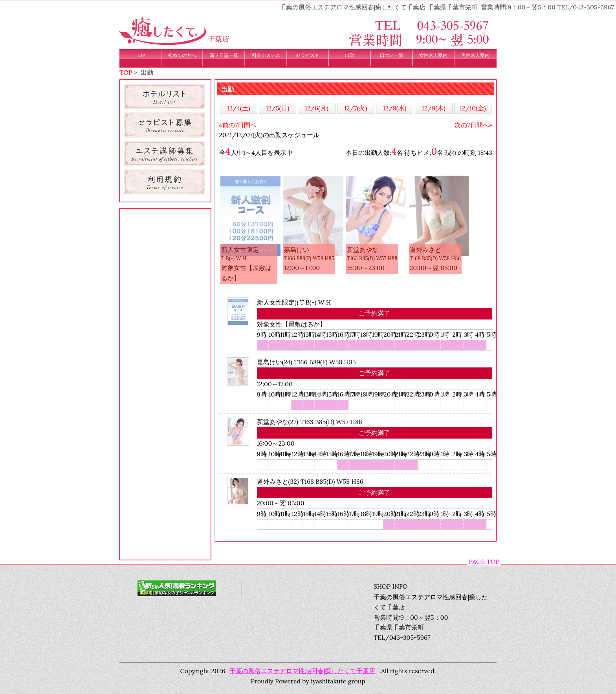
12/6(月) (317, 108)
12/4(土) (239, 108)
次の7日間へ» (473, 125)
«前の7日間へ (238, 125)
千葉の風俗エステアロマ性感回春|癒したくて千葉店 (302, 671)
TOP (126, 72)
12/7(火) (356, 108)
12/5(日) (278, 108)
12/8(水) (395, 108)
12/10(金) (473, 108)
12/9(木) (434, 108)
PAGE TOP (484, 562)
